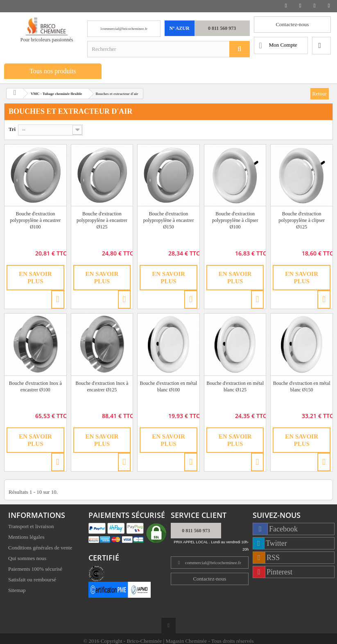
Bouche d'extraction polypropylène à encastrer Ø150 (169, 220)
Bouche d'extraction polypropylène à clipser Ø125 (302, 220)
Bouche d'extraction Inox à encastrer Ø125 (102, 386)
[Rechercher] (240, 49)
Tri (12, 129)
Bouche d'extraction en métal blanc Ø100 (169, 386)
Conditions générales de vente (40, 548)
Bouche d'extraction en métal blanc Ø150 (302, 386)
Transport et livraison (31, 527)
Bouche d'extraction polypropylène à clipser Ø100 (235, 220)
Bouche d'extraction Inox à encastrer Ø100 (35, 386)
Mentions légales (26, 538)
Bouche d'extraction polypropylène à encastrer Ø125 (102, 220)
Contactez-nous (292, 24)
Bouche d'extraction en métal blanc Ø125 (235, 386)
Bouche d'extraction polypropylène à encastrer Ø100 (35, 220)
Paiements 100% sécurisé (35, 570)
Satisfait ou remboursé (32, 580)
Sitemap (17, 591)
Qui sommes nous (27, 559)
